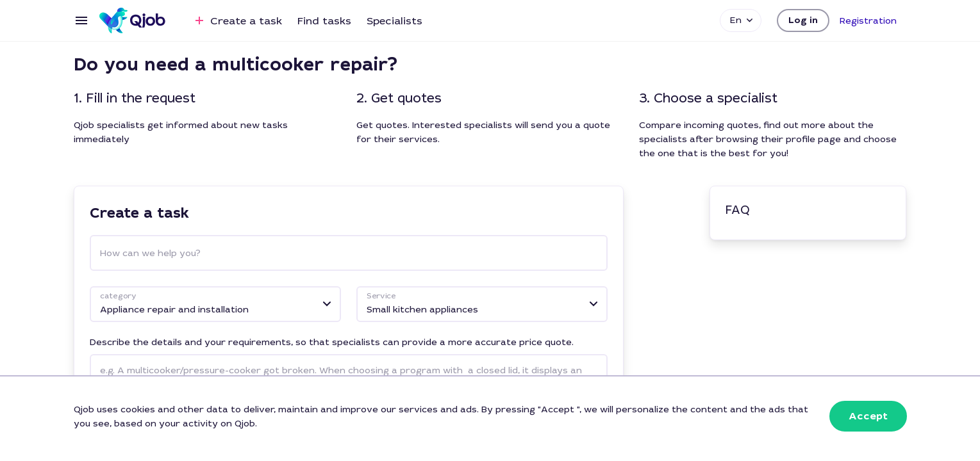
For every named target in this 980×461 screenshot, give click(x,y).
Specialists (394, 21)
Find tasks (324, 21)
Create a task (237, 20)
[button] (803, 20)
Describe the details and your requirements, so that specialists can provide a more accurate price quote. (332, 342)
